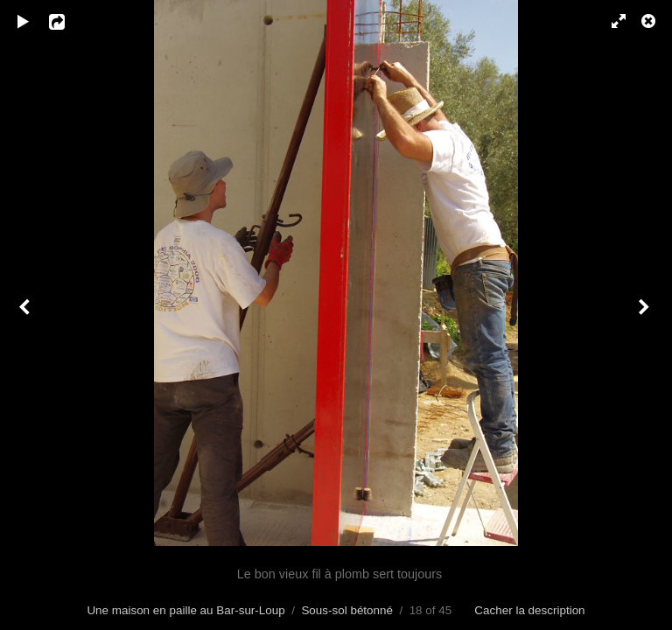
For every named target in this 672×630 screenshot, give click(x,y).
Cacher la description (529, 610)
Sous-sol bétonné (347, 610)
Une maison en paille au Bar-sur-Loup (185, 610)
